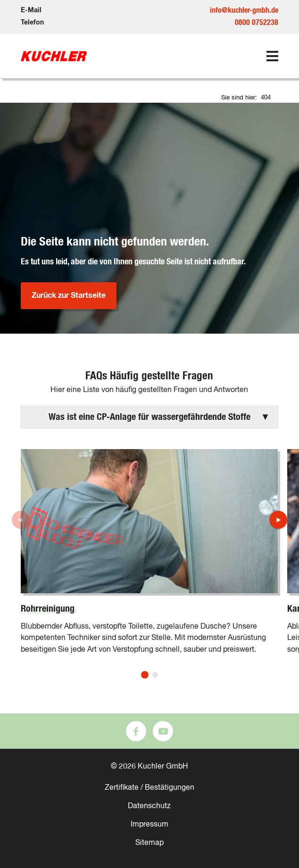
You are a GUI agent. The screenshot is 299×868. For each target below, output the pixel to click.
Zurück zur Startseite (69, 295)
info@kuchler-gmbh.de (244, 10)
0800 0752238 (257, 23)
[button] (149, 417)
